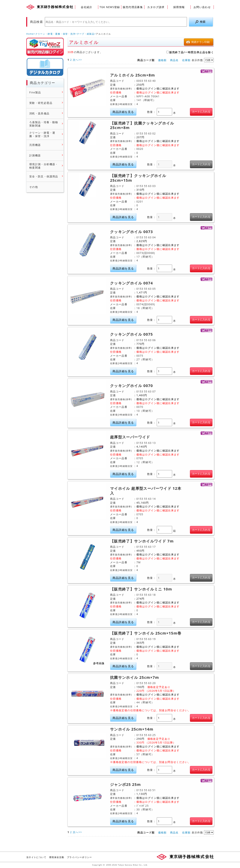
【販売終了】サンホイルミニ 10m (141, 589)
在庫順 (186, 60)
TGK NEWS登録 (110, 7)
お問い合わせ (202, 7)
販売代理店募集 (133, 7)
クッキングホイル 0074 (132, 283)
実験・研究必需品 (41, 103)
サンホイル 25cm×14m (132, 729)
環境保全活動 (57, 857)
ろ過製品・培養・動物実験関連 (44, 124)
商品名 (174, 60)
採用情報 (179, 7)
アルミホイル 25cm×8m (133, 75)
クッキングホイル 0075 (132, 334)
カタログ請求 (156, 7)
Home (30, 34)
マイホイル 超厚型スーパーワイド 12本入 (146, 491)
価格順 (162, 60)
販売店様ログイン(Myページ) (45, 47)
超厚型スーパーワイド (130, 437)
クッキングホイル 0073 (132, 232)
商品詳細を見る (123, 112)
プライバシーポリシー (79, 857)
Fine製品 (35, 92)
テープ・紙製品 (86, 34)
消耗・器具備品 (39, 113)
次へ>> (77, 60)
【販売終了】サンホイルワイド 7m (142, 541)
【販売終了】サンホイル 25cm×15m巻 (146, 633)
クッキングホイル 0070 (132, 386)
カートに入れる (201, 112)
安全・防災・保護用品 (44, 176)
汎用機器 (35, 145)
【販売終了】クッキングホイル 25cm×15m (138, 178)
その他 (34, 187)
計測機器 (35, 155)
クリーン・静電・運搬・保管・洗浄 (55, 34)
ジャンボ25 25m (125, 785)
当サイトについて (36, 857)
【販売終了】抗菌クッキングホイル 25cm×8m (142, 126)
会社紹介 (87, 7)
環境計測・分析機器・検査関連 (44, 166)
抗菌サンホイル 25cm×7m (135, 677)
